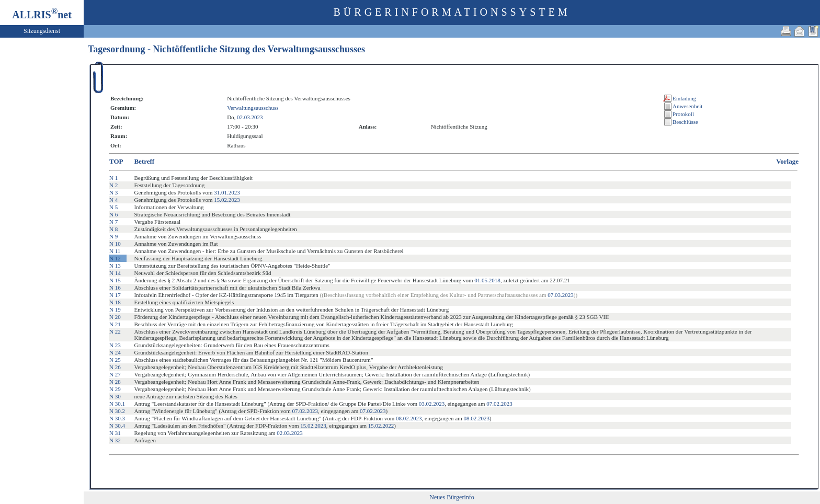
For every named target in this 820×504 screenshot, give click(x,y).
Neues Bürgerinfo (452, 497)
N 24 (115, 352)
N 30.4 (117, 426)
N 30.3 (117, 418)
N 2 (113, 185)
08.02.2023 (409, 418)
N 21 (115, 324)
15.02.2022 (381, 426)
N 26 (115, 367)
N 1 (113, 178)
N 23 (115, 345)
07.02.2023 (499, 404)
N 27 (115, 374)
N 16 (115, 288)
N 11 (115, 251)
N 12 (115, 258)
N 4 (113, 200)
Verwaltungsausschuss (253, 108)
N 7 (113, 222)
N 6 (113, 214)
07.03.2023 (561, 295)
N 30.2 (117, 411)
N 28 (115, 382)
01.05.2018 (487, 280)
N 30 (115, 396)
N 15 (115, 280)
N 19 (115, 310)
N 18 (115, 302)
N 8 (113, 229)
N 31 (115, 433)
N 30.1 (117, 404)
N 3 (113, 192)
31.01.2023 (227, 192)
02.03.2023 (250, 117)
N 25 (115, 360)
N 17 (115, 295)
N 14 (115, 273)
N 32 (115, 440)
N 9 (113, 236)
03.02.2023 (432, 404)
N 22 (115, 331)
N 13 (115, 266)
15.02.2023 (227, 200)
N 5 (113, 207)
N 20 (115, 317)
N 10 (115, 244)
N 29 (115, 389)
